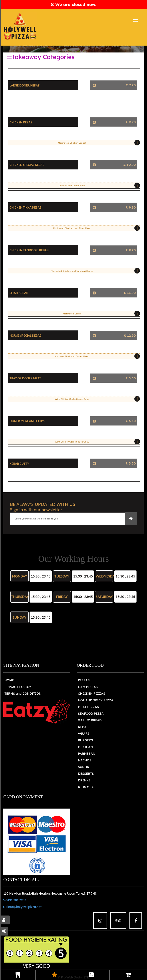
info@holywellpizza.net (22, 907)
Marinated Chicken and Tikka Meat (95, 228)
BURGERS (85, 740)
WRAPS (84, 734)
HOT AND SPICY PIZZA (96, 700)
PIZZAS (84, 680)
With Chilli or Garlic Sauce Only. (96, 399)
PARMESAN (87, 754)
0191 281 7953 (15, 900)
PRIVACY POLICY (18, 687)
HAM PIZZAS (88, 687)
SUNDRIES (86, 767)
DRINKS (84, 780)
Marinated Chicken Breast (98, 143)
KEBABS (84, 727)
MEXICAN (85, 747)
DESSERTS (86, 774)
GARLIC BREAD (90, 720)
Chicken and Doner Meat (98, 185)
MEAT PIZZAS (88, 707)
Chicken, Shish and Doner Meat (96, 356)
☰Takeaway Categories (41, 57)
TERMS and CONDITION (23, 694)
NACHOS (85, 760)
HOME (9, 680)
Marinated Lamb (100, 314)
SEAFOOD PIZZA (91, 714)
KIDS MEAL (87, 787)
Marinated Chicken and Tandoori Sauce (94, 271)
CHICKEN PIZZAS (92, 694)
